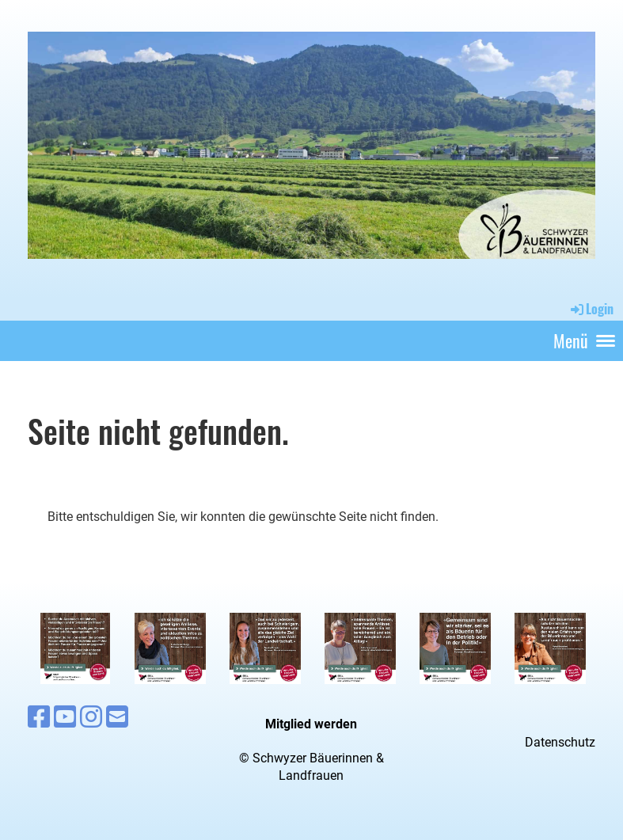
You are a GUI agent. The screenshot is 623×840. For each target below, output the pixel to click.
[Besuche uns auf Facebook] (39, 717)
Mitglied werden (311, 724)
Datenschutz (560, 742)
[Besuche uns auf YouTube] (65, 717)
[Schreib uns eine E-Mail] (117, 717)
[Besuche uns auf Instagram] (91, 717)
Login (591, 309)
